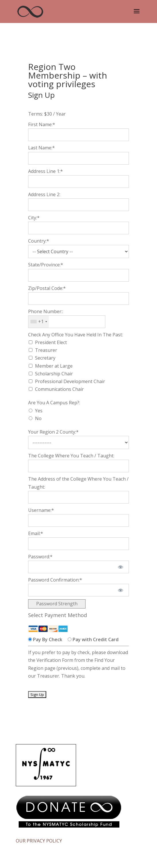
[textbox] (67, 322)
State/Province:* (46, 265)
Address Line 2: (44, 194)
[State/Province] (78, 275)
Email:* (36, 533)
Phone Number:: (46, 311)
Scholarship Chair (54, 374)
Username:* (41, 510)
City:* (34, 218)
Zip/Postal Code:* (47, 288)
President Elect (51, 342)
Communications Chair (59, 389)
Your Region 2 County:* (53, 432)
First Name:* (42, 124)
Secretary (45, 358)
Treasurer (46, 350)
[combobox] (39, 322)
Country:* (39, 241)
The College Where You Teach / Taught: (71, 456)
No (38, 418)
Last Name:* (41, 148)
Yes (39, 411)
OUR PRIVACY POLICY (39, 841)
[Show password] (120, 567)
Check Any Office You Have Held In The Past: (75, 335)
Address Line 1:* (45, 171)
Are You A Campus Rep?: (54, 403)
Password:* (40, 557)
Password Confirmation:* (55, 580)
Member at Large (54, 366)
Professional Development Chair (70, 381)
